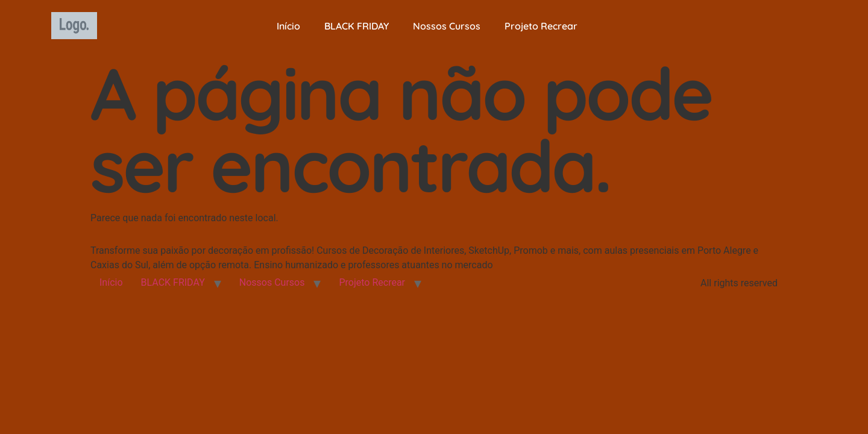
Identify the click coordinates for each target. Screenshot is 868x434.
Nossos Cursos (447, 26)
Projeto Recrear (541, 26)
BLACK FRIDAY (357, 26)
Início (288, 26)
